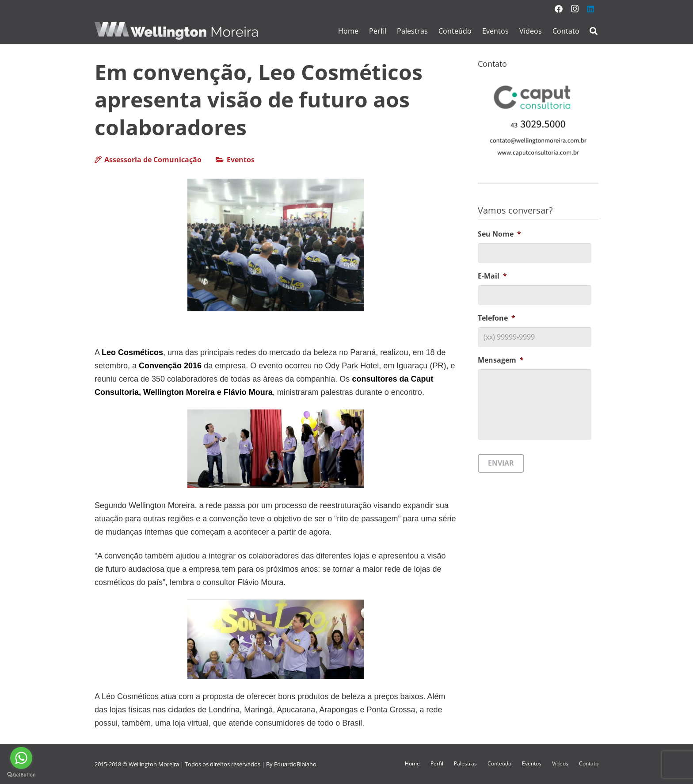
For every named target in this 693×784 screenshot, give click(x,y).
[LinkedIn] (590, 9)
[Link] (176, 31)
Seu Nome (499, 234)
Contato (589, 763)
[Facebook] (559, 9)
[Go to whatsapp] (21, 758)
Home (412, 763)
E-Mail (492, 276)
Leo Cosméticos (132, 352)
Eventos (241, 160)
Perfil (437, 763)
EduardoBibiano (295, 764)
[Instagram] (575, 9)
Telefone (497, 318)
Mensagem (501, 360)
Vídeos (560, 763)
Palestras (465, 763)
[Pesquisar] (594, 31)
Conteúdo (499, 763)
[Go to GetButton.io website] (21, 775)
